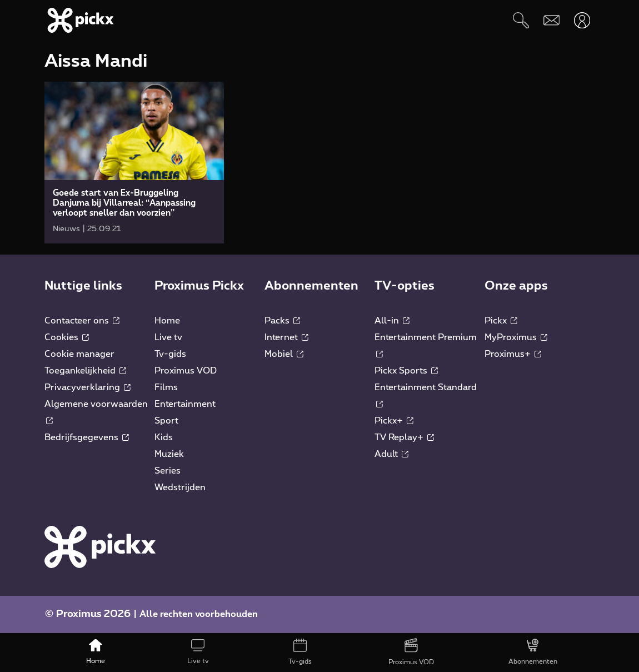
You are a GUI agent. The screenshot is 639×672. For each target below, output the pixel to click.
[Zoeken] (521, 20)
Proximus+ (513, 354)
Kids (164, 437)
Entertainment (185, 404)
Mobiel (284, 354)
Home (167, 321)
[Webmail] (551, 20)
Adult (391, 454)
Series (168, 471)
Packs (282, 321)
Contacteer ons (82, 321)
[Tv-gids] (300, 653)
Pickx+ (394, 421)
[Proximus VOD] (411, 653)
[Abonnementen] (533, 653)
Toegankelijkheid (85, 371)
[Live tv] (198, 653)
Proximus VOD (186, 371)
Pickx (501, 321)
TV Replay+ (404, 437)
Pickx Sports (406, 371)
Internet (286, 337)
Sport (166, 421)
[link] (134, 163)
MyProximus (516, 337)
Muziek (169, 454)
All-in (392, 321)
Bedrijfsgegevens (87, 437)
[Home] (96, 653)
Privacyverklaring (88, 387)
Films (166, 387)
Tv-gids (170, 354)
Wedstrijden (180, 487)
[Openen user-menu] (582, 20)
